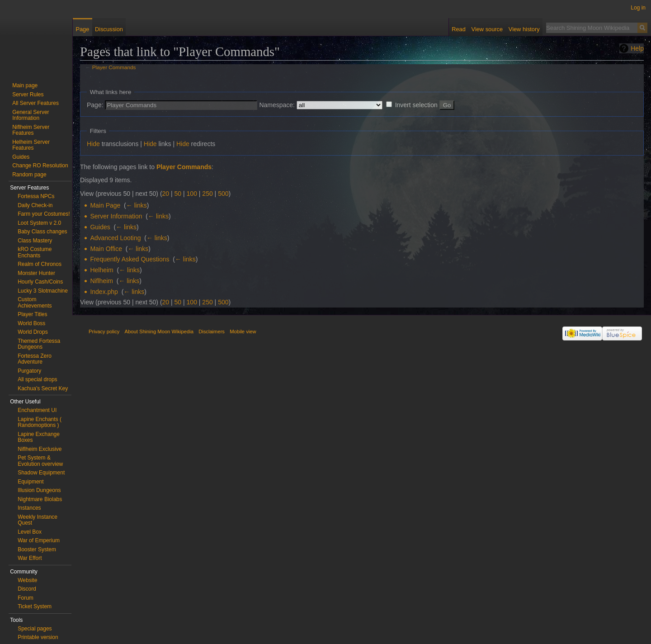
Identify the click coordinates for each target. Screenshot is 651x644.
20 (166, 194)
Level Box (30, 532)
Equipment (31, 482)
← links (137, 205)
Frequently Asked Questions (130, 259)
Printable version (38, 637)
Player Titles (32, 314)
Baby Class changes (42, 232)
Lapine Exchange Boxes (39, 437)
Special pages (35, 629)
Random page (29, 175)
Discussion (109, 29)
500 (223, 194)
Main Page (105, 205)
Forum (26, 598)
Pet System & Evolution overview (40, 461)
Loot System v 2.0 (39, 223)
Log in (638, 8)
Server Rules (28, 95)
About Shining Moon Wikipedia (159, 331)
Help (637, 48)
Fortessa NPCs (36, 196)
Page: (95, 105)
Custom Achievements (35, 303)
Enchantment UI (37, 410)
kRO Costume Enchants (35, 252)
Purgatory (29, 371)
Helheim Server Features (31, 145)
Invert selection (416, 105)
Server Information (116, 216)
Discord (27, 589)
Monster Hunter (36, 273)
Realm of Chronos (40, 264)
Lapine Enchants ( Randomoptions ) (40, 422)
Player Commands (114, 67)
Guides (100, 227)
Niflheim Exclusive (40, 449)
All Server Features (35, 103)
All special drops (37, 379)
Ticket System (35, 606)
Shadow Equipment (41, 473)
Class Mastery (35, 241)
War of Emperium (39, 540)
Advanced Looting (115, 238)
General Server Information (31, 115)
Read (459, 29)
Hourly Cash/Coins (40, 282)
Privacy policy (104, 331)
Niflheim (101, 281)
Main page (25, 85)
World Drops (33, 332)
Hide (93, 144)
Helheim (101, 270)
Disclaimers (212, 331)
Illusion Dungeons (39, 490)
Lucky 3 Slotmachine (43, 291)
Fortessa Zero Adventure (35, 359)
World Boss (31, 323)
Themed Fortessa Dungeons (39, 344)
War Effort (30, 558)
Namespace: (277, 105)
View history (524, 29)
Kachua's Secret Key (43, 388)
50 (178, 194)
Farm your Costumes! (44, 214)
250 (207, 194)
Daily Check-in (35, 205)
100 (192, 194)
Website (27, 580)
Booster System (37, 549)
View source (487, 29)
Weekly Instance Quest (38, 520)
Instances (29, 508)
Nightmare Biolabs (40, 499)
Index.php (104, 292)
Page (82, 29)
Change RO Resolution (40, 166)
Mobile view (243, 331)
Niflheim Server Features (31, 130)
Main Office (106, 249)
